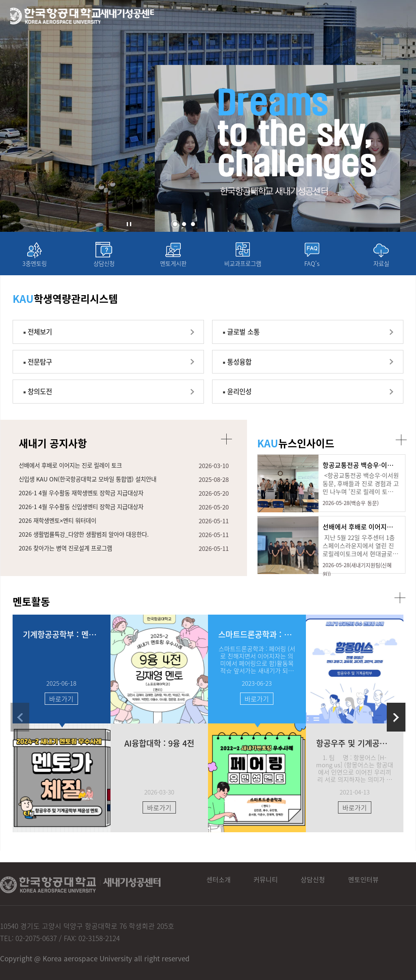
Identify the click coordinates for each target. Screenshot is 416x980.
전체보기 (43, 338)
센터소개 (224, 883)
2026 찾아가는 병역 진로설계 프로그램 (68, 563)
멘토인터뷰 (386, 883)
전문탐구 (43, 370)
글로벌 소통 (247, 338)
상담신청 (104, 267)
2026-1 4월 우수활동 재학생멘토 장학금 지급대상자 (85, 506)
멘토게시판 (173, 267)
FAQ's (312, 267)
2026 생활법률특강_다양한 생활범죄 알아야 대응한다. (88, 548)
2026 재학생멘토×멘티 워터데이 (60, 534)
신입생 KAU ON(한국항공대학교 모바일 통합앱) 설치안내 (92, 492)
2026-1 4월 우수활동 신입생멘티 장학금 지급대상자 (85, 520)
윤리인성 (243, 402)
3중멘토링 (35, 267)
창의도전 (43, 402)
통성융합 (243, 370)
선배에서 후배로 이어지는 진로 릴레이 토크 (74, 477)
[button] (175, 224)
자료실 (381, 267)
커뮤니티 (277, 883)
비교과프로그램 (243, 267)
